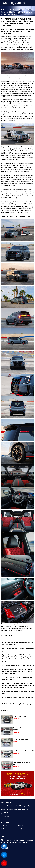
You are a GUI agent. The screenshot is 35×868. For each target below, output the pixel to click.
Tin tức (3, 10)
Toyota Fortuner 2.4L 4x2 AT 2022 (23, 751)
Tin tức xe (4, 829)
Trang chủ (4, 826)
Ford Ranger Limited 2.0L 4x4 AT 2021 (23, 763)
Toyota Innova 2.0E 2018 (21, 739)
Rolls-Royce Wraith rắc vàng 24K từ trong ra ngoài (18, 704)
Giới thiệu (20, 826)
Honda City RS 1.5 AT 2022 (21, 716)
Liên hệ (20, 829)
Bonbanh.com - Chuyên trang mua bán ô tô (14, 842)
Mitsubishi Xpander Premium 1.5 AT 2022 (23, 729)
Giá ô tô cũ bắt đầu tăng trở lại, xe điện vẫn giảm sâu (18, 665)
